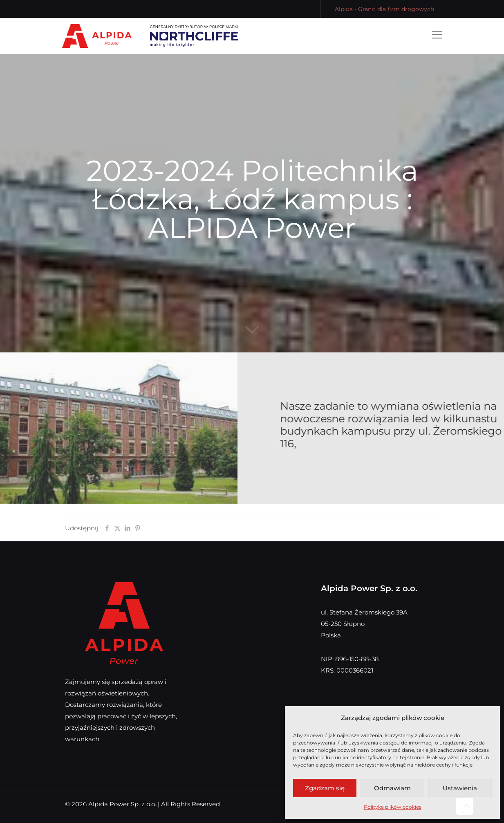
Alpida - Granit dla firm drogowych (384, 9)
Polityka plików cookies (393, 807)
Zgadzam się (325, 788)
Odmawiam (392, 788)
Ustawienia (460, 788)
